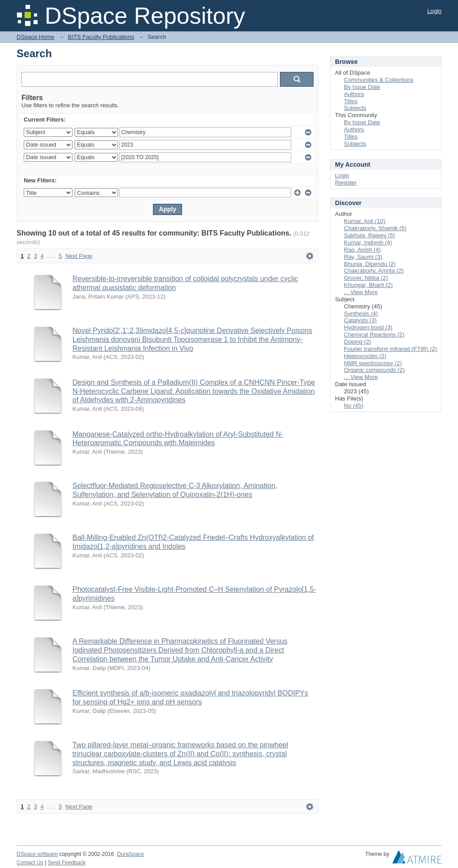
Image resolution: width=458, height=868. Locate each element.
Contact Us (30, 863)
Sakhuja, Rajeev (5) (369, 235)
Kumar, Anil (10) (365, 221)
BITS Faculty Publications (101, 37)
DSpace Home (36, 37)
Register (346, 183)
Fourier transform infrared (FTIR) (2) (390, 349)
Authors (354, 94)
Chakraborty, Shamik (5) (375, 228)
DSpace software (37, 854)
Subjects (355, 108)
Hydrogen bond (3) (368, 327)
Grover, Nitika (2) (366, 278)
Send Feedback (67, 863)
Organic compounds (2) (374, 370)
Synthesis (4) (361, 314)
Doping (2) (358, 342)
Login (434, 11)
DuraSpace (130, 854)
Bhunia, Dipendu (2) (370, 264)
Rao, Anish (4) (362, 250)
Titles (351, 101)
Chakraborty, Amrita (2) (374, 271)
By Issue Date (362, 87)
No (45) (354, 406)
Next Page (79, 256)
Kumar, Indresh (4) (368, 242)
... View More (361, 292)
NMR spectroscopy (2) (373, 363)
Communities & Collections (379, 80)
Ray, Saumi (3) (363, 257)
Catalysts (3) (360, 320)
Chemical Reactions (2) (374, 335)
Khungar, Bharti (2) (368, 285)
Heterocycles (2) (365, 356)
